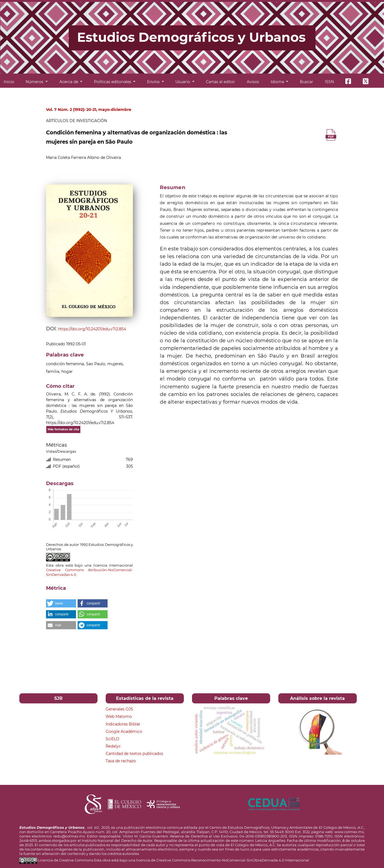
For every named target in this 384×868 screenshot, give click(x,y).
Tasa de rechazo (121, 761)
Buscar (307, 82)
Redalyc (113, 746)
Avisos (253, 82)
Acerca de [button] (69, 82)
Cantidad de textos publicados (134, 754)
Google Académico (124, 731)
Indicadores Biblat (123, 724)
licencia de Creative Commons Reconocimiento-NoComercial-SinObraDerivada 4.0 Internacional (223, 860)
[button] (61, 603)
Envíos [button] (154, 82)
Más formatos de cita (63, 429)
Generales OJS (119, 709)
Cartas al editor (220, 82)
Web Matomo (119, 716)
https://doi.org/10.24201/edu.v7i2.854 (92, 329)
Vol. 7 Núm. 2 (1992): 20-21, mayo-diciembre (89, 110)
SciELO (112, 739)
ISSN (329, 82)
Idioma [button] (278, 82)
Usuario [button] (183, 82)
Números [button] (35, 82)
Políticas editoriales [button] (113, 82)
